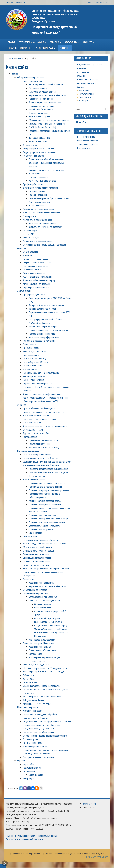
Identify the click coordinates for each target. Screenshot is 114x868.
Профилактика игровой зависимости (45, 504)
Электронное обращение (34, 273)
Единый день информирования (37, 558)
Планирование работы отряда (42, 650)
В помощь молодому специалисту (44, 447)
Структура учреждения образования (40, 152)
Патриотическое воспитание (42, 99)
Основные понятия (43, 604)
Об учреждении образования (30, 77)
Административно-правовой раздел (45, 501)
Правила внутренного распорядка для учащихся (45, 412)
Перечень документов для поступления (41, 373)
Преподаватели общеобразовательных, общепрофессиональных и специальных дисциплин (47, 163)
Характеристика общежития (42, 583)
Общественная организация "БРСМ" (45, 600)
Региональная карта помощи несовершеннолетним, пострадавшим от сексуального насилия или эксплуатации (46, 572)
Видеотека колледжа (38, 141)
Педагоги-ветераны (38, 195)
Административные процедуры (37, 277)
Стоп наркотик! (30, 536)
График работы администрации (37, 262)
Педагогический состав (33, 156)
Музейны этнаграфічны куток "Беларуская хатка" (45, 668)
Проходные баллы (31, 348)
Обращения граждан (32, 269)
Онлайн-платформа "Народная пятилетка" (42, 686)
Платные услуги (30, 230)
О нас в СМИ (28, 234)
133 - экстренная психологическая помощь (42, 697)
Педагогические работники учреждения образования (47, 721)
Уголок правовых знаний (34, 479)
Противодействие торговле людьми (45, 487)
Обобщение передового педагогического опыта (45, 736)
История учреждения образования (39, 149)
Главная (10, 58)
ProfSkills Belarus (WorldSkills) (42, 127)
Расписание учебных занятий (36, 415)
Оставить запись (36, 775)
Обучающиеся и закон (33, 430)
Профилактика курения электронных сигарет (49, 519)
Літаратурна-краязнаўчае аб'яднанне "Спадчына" (45, 672)
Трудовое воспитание (39, 113)
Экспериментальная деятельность (39, 757)
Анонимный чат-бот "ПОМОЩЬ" (37, 704)
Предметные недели (33, 743)
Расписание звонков (32, 422)
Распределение (30, 437)
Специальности (30, 344)
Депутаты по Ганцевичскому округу (39, 280)
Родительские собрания (39, 116)
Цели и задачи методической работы (40, 714)
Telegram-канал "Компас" (34, 700)
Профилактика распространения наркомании (49, 490)
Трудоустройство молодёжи (36, 433)
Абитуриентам (24, 291)
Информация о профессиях (35, 351)
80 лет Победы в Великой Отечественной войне (45, 544)
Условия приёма (30, 369)
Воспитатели (34, 173)
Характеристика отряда (40, 647)
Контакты (27, 255)
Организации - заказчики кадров (43, 440)
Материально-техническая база (37, 220)
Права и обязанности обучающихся (39, 408)
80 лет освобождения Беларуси (37, 547)
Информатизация (31, 238)
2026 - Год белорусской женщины (38, 455)
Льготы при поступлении (34, 376)
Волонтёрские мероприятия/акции (44, 657)
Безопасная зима (31, 682)
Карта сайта (28, 764)
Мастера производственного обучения (46, 170)
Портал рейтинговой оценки (36, 287)
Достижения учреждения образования (40, 188)
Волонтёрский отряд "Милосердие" (39, 643)
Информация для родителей (36, 664)
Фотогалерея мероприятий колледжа (46, 84)
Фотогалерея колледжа (39, 138)
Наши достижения (37, 191)
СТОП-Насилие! (36, 533)
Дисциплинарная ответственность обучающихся (45, 426)
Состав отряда (35, 654)
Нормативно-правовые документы (39, 341)
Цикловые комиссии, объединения (38, 732)
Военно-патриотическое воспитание (45, 102)
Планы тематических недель (36, 554)
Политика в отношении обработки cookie (25, 839)
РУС (98, 2)
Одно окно (22, 248)
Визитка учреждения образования (38, 209)
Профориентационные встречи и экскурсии (48, 330)
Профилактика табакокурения (42, 515)
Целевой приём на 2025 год (36, 362)
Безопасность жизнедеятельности (44, 526)
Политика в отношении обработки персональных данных (32, 836)
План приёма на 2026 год (34, 358)
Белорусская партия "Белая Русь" (44, 597)
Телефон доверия (37, 476)
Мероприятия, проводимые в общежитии (47, 95)
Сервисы (19, 58)
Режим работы (30, 216)
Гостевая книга (30, 771)
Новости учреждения (33, 81)
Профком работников (33, 184)
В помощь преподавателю (35, 746)
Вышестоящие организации (35, 266)
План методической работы (36, 718)
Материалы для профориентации (44, 337)
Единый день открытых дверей (43, 326)
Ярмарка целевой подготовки (42, 309)
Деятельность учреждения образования (41, 213)
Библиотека (28, 675)
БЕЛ (102, 2)
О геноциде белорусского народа (38, 551)
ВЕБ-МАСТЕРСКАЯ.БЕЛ (97, 857)
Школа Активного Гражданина (36, 561)
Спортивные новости (38, 88)
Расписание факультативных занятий (40, 419)
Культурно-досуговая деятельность (45, 92)
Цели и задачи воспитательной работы (41, 458)
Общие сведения (31, 252)
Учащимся (22, 405)
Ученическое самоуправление (42, 640)
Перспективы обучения (33, 380)
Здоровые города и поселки (36, 565)
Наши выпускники (36, 205)
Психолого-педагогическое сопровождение (48, 469)
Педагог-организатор (38, 177)
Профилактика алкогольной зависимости (47, 522)
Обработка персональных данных (38, 241)
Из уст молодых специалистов (42, 181)
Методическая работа (28, 707)
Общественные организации (36, 593)
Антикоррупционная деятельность (39, 284)
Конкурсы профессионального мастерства (48, 124)
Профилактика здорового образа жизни (47, 483)
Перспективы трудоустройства (37, 383)
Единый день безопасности (41, 109)
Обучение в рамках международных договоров (45, 245)
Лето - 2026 (29, 679)
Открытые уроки (31, 739)
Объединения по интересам (36, 590)
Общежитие (28, 579)
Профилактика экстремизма (41, 529)
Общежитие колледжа (33, 366)
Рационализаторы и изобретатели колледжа (49, 198)
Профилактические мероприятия (44, 106)
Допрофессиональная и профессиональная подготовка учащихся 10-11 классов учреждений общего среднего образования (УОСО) (45, 398)
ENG (106, 2)
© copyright (28, 778)
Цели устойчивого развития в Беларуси (41, 540)
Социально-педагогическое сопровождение (48, 472)
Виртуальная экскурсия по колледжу (45, 227)
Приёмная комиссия (32, 355)
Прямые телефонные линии (35, 259)
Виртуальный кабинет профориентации (46, 305)
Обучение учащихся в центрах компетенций (49, 120)
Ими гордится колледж (39, 202)
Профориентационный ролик (42, 334)
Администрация (30, 145)
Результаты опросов (32, 768)
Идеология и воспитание (28, 451)
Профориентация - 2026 (34, 294)
